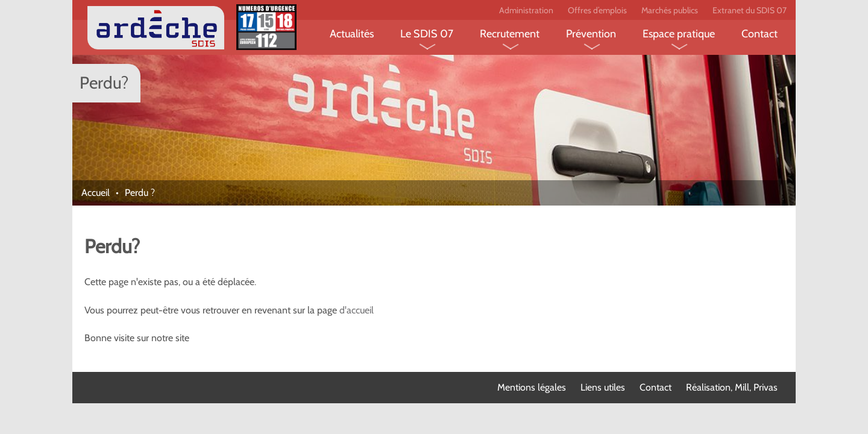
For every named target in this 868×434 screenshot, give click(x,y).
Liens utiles (603, 387)
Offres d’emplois (597, 10)
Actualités (352, 34)
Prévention (591, 34)
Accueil (96, 193)
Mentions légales (532, 387)
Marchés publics (670, 10)
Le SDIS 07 (427, 34)
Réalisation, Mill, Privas (732, 387)
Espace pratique (679, 34)
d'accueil (357, 310)
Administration (526, 10)
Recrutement (510, 34)
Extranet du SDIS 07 (750, 10)
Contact (759, 34)
